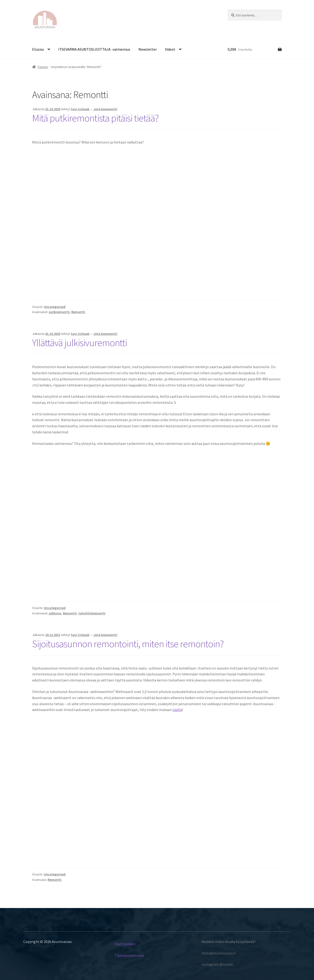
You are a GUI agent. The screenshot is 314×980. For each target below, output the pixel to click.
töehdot (129, 944)
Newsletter (148, 49)
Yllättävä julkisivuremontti (80, 343)
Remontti (78, 312)
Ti (116, 955)
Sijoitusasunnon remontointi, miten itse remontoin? (128, 644)
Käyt (119, 944)
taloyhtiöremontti (92, 613)
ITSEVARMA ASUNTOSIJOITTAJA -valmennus (94, 49)
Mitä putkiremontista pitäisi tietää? (95, 118)
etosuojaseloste (131, 955)
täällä (177, 710)
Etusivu (38, 49)
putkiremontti (59, 312)
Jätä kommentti (105, 109)
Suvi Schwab (80, 109)
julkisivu (55, 613)
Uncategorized (55, 307)
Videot (170, 49)
